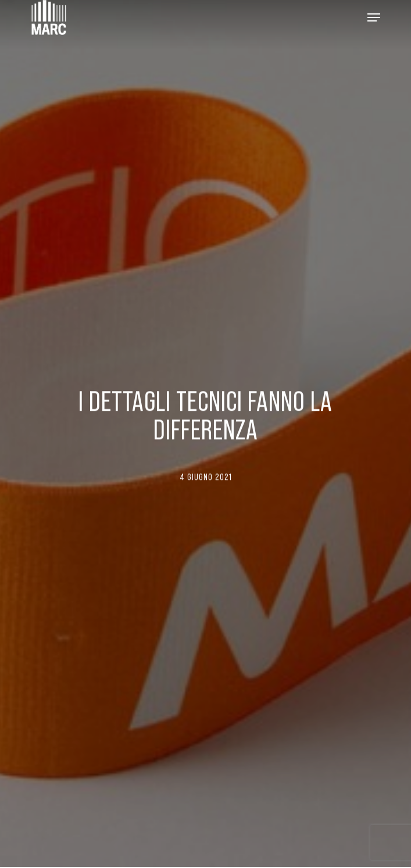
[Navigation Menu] (374, 17)
